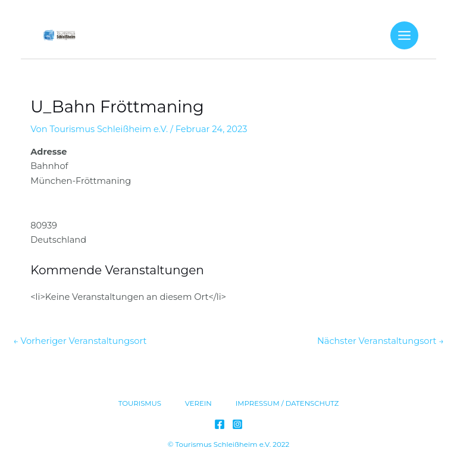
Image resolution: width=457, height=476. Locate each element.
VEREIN (198, 403)
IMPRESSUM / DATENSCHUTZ (287, 403)
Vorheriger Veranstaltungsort (80, 341)
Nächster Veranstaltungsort (381, 341)
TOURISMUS (140, 403)
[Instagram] (237, 424)
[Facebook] (220, 424)
